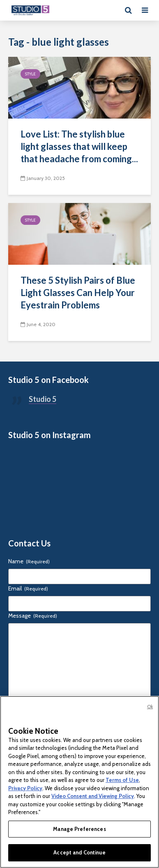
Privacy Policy (25, 788)
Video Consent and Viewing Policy (93, 796)
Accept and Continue (79, 852)
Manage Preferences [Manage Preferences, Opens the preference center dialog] (79, 829)
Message (33, 616)
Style (30, 74)
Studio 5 (43, 399)
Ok (150, 707)
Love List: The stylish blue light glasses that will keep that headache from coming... (79, 146)
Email (28, 588)
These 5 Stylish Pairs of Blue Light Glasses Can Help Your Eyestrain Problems (78, 293)
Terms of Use (122, 780)
